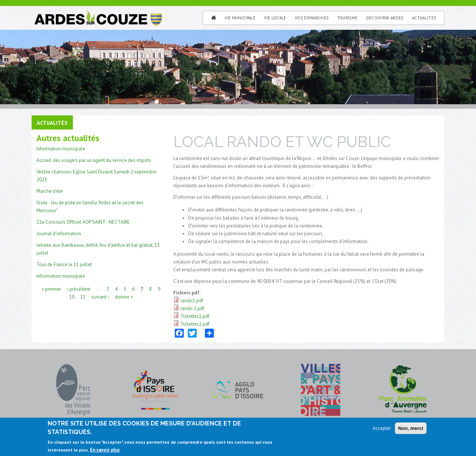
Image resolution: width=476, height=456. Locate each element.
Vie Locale (275, 18)
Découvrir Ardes (385, 18)
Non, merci (411, 429)
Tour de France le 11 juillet (64, 264)
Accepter (382, 429)
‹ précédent (79, 289)
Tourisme (348, 18)
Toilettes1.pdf (195, 316)
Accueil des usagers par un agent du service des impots (94, 160)
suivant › (100, 296)
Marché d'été (50, 191)
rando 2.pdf (192, 308)
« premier (51, 289)
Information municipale (61, 149)
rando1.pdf (192, 301)
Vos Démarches (312, 18)
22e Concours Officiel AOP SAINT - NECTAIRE (83, 222)
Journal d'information (59, 234)
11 (83, 296)
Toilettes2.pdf (195, 324)
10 (72, 296)
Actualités (424, 18)
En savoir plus (105, 451)
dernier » (124, 296)
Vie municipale (240, 18)
